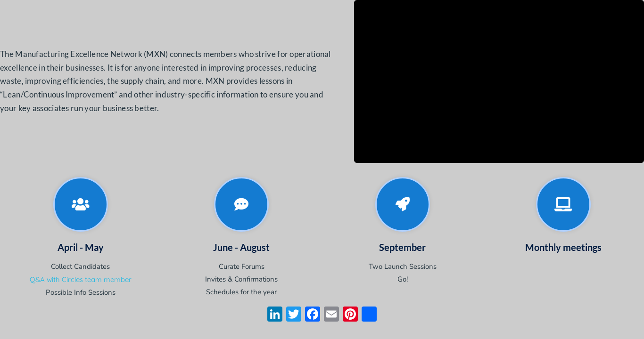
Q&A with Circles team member (81, 279)
